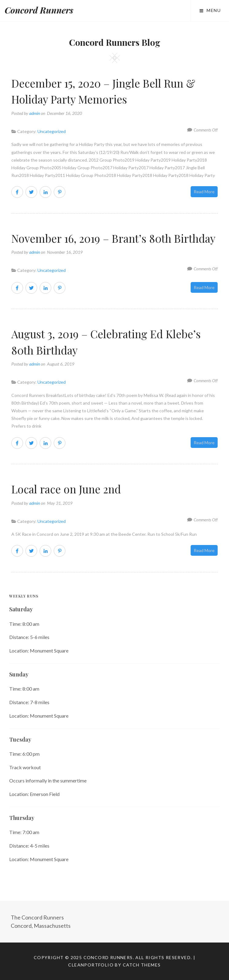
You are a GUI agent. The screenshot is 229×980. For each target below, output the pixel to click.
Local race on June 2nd (66, 489)
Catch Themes (142, 965)
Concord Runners (39, 10)
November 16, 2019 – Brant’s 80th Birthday (113, 238)
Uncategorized (52, 131)
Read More (204, 192)
